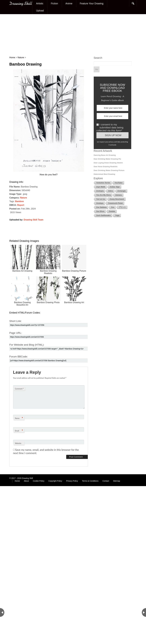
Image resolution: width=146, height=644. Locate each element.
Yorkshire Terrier (103, 183)
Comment (19, 389)
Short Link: (16, 321)
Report (21, 205)
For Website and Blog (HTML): (27, 345)
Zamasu (119, 195)
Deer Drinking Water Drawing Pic (107, 159)
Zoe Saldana (102, 207)
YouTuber (119, 183)
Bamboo (20, 201)
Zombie (112, 211)
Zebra (110, 191)
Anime (69, 4)
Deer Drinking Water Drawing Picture (109, 170)
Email (19, 431)
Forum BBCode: (19, 357)
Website (18, 443)
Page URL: (16, 333)
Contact (106, 481)
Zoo (113, 207)
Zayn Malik (101, 187)
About (26, 481)
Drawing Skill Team (34, 220)
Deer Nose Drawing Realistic (106, 167)
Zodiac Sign (115, 187)
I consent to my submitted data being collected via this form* (110, 128)
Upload (40, 11)
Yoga (117, 215)
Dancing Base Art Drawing (105, 155)
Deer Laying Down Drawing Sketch (108, 163)
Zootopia (100, 191)
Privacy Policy (72, 481)
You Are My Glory (104, 195)
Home (17, 481)
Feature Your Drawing (92, 4)
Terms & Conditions (90, 481)
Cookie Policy (39, 481)
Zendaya (100, 203)
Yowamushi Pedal (115, 203)
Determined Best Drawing (104, 174)
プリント (122, 207)
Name (19, 418)
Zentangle (122, 191)
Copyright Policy (55, 481)
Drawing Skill (27, 478)
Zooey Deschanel (117, 199)
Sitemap (117, 481)
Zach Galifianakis (104, 215)
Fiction (54, 4)
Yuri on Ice (101, 199)
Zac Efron (100, 211)
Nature (23, 198)
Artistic (40, 4)
